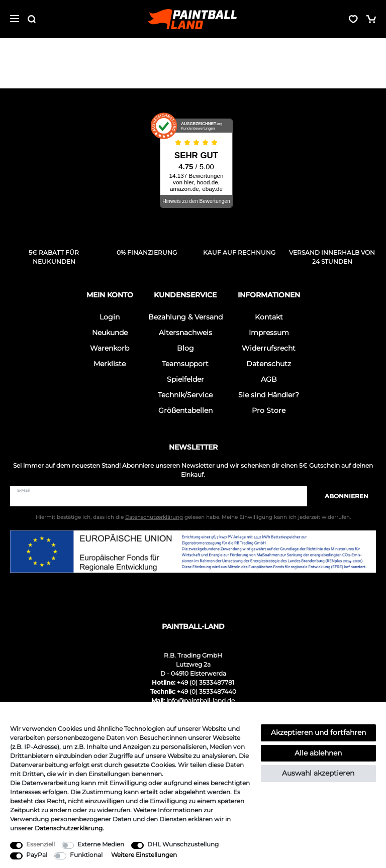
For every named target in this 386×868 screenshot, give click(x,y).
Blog (185, 348)
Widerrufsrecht (269, 348)
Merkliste (110, 364)
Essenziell (40, 844)
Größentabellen (185, 410)
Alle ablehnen (318, 753)
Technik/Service (185, 395)
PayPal (37, 855)
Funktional (86, 855)
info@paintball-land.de (201, 700)
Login (110, 317)
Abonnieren (342, 496)
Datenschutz (269, 364)
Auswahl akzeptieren (318, 773)
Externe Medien (101, 844)
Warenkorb (110, 348)
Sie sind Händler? (269, 395)
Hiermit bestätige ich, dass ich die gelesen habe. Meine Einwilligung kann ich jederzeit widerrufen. (193, 517)
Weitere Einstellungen (144, 855)
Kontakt (269, 317)
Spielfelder (185, 379)
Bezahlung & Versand (185, 317)
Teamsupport (185, 364)
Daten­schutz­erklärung (69, 828)
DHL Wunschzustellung (183, 844)
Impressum (269, 333)
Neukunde (110, 333)
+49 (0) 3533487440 (207, 691)
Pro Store (269, 410)
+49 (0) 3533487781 (206, 682)
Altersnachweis (185, 333)
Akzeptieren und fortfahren (318, 732)
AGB (269, 379)
